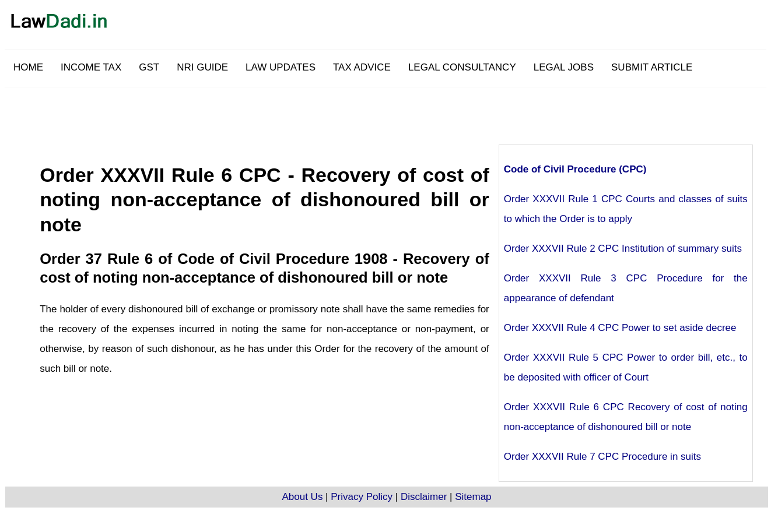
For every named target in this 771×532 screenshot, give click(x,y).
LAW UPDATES (281, 67)
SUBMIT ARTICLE (652, 67)
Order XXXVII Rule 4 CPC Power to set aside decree (620, 328)
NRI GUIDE (202, 67)
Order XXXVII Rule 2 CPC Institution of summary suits (623, 249)
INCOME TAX (91, 67)
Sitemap (473, 497)
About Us (302, 497)
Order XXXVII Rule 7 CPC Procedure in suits (602, 457)
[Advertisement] (415, 114)
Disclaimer (424, 497)
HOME (28, 67)
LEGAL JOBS (564, 67)
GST (149, 67)
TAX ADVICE (362, 67)
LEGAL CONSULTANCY (462, 67)
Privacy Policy (362, 497)
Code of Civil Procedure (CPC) (575, 169)
